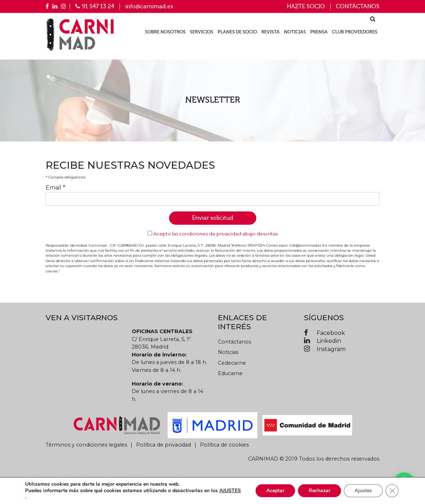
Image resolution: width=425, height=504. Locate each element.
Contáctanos (358, 6)
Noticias (295, 32)
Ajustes (363, 491)
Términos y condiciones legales (86, 445)
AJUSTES (230, 491)
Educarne (230, 373)
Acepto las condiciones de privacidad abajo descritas (216, 234)
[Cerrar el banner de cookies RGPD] (392, 491)
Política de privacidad (164, 445)
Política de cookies (224, 445)
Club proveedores (355, 32)
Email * (55, 188)
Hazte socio (306, 6)
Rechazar (319, 491)
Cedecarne (232, 363)
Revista (270, 32)
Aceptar (275, 491)
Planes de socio (237, 32)
